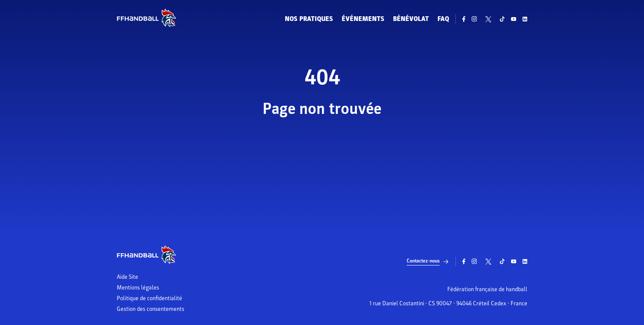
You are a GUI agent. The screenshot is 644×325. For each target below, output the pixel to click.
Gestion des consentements (151, 309)
